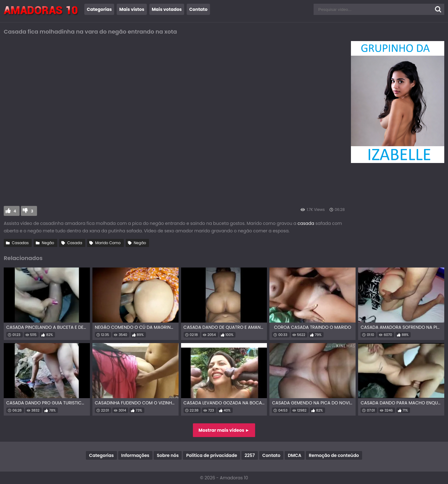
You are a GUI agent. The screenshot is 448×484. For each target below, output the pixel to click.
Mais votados (167, 9)
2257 (250, 455)
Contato (198, 9)
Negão (48, 243)
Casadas (20, 243)
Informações (135, 455)
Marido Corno (108, 243)
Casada (75, 243)
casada (306, 223)
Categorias (99, 9)
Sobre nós (168, 455)
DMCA (294, 455)
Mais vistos (132, 9)
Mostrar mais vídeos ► (224, 430)
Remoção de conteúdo (334, 455)
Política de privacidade (212, 455)
